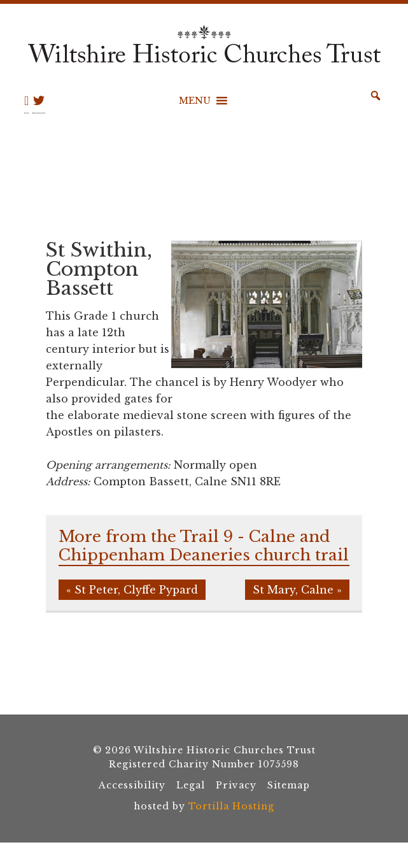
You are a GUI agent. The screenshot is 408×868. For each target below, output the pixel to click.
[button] (195, 101)
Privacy (236, 785)
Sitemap (289, 785)
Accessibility (132, 785)
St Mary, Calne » (297, 590)
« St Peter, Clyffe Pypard (132, 590)
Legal (191, 785)
